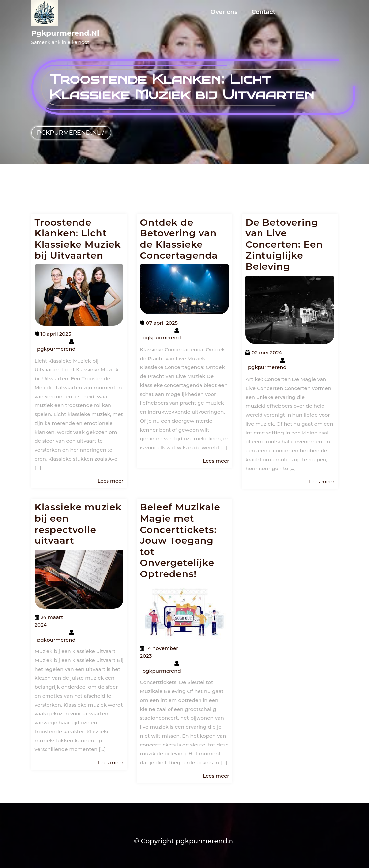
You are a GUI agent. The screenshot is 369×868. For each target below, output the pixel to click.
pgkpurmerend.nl (65, 33)
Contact (264, 12)
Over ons (224, 12)
